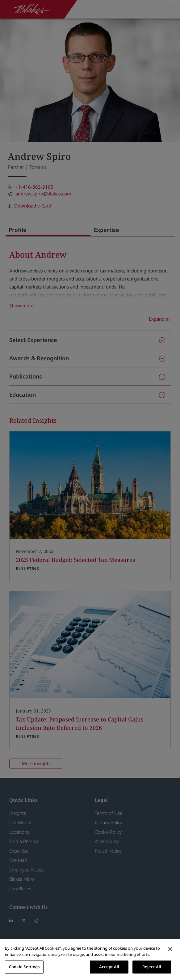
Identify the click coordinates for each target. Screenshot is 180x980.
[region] (90, 960)
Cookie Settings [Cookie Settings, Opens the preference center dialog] (24, 967)
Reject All (152, 967)
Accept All (109, 967)
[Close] (170, 949)
